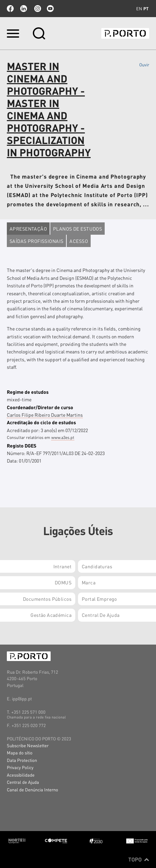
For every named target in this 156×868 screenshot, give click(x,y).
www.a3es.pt (63, 437)
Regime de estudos (28, 392)
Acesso (79, 241)
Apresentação (28, 229)
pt (146, 9)
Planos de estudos (77, 229)
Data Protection (22, 760)
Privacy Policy (20, 767)
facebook (10, 9)
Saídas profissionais (36, 241)
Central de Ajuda (23, 782)
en (139, 9)
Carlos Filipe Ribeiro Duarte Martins (45, 415)
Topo (139, 859)
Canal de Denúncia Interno (32, 789)
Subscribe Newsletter (28, 745)
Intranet (62, 566)
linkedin (24, 9)
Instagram (37, 9)
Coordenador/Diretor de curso (40, 407)
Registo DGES (22, 445)
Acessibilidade (21, 775)
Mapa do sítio (20, 753)
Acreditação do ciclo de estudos (41, 422)
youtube (50, 9)
